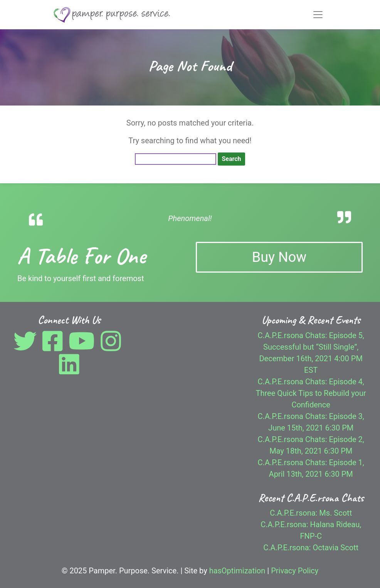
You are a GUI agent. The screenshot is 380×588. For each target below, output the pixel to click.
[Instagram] (113, 347)
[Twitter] (27, 347)
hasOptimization (237, 571)
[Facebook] (55, 347)
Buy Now (279, 257)
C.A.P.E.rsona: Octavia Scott (311, 548)
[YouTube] (84, 347)
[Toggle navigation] (318, 15)
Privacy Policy (295, 571)
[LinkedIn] (69, 370)
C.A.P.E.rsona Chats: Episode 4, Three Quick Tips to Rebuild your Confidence (311, 393)
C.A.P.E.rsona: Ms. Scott (311, 513)
